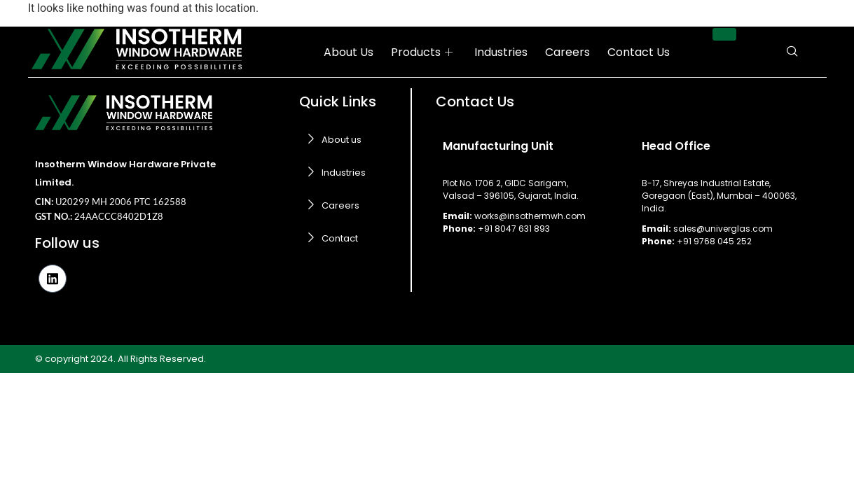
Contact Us (639, 52)
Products (422, 52)
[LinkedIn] (53, 279)
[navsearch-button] (792, 52)
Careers (567, 52)
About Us (349, 52)
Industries (501, 52)
